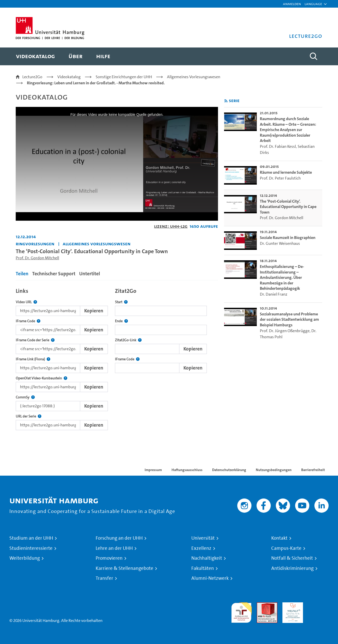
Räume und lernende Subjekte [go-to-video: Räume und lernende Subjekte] (286, 172)
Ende (121, 321)
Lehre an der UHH (114, 548)
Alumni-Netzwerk (210, 578)
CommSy (25, 397)
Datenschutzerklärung (229, 470)
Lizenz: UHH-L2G (171, 226)
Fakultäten (203, 568)
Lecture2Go (32, 77)
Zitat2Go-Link (128, 340)
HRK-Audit (291, 605)
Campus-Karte (286, 548)
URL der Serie (29, 416)
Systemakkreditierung (318, 605)
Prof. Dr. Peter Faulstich (280, 178)
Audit (262, 605)
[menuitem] (35, 56)
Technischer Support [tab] (54, 274)
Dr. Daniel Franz (274, 294)
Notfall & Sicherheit (292, 558)
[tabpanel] (117, 358)
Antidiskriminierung (292, 568)
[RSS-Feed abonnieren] (226, 101)
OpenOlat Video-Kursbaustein (41, 378)
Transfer (104, 578)
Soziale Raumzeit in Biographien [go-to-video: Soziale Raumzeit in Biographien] (288, 238)
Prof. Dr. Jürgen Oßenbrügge (285, 331)
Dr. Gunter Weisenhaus (280, 243)
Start (121, 302)
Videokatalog (69, 77)
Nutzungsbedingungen (274, 470)
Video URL (26, 302)
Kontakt (279, 538)
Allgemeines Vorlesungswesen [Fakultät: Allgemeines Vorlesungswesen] (97, 244)
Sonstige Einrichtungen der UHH (124, 77)
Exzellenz (201, 548)
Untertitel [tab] (90, 274)
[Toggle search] (313, 56)
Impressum (153, 470)
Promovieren (109, 558)
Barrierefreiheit (313, 470)
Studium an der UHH (31, 538)
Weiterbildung (25, 558)
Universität (203, 538)
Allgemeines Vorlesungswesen (194, 77)
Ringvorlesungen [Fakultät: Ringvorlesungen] (35, 244)
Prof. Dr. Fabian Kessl (278, 146)
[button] (313, 4)
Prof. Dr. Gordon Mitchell (37, 258)
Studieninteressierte (31, 548)
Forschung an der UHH (119, 538)
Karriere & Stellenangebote (124, 568)
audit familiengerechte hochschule (241, 611)
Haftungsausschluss (187, 470)
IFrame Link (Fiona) (33, 359)
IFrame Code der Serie (35, 340)
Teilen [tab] (22, 274)
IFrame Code (28, 321)
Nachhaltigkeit (207, 558)
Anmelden (292, 4)
